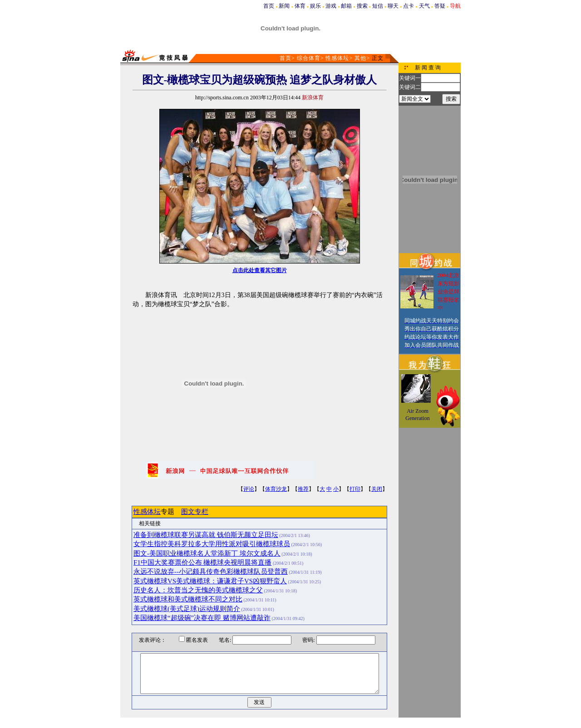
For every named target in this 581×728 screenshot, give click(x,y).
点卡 (409, 6)
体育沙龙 (276, 489)
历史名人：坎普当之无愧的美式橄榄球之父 (198, 590)
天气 (424, 6)
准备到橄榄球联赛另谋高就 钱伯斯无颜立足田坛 (206, 535)
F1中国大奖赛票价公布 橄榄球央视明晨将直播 (202, 562)
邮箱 (346, 6)
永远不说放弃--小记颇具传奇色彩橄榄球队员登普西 (211, 572)
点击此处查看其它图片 (260, 270)
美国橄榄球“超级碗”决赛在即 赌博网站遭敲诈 (202, 618)
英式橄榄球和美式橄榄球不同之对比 (188, 599)
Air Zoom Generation (417, 415)
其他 (360, 58)
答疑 (440, 6)
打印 (355, 489)
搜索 (362, 6)
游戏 (331, 6)
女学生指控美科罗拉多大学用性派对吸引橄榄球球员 (212, 544)
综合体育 (309, 58)
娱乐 (315, 6)
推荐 (303, 489)
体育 (300, 6)
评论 (249, 489)
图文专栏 (195, 512)
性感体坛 (337, 58)
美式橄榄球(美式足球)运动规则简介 (187, 609)
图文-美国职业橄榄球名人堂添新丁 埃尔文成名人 (207, 553)
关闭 (377, 489)
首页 (269, 6)
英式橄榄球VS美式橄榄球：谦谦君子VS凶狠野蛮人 (210, 581)
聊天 (393, 6)
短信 (378, 6)
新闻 (284, 6)
